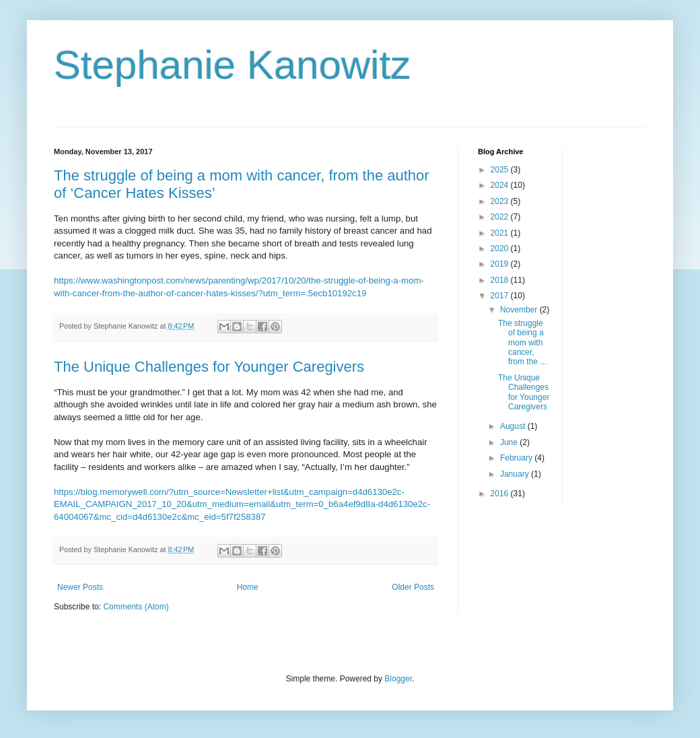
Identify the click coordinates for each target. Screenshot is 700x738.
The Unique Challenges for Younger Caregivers (209, 367)
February (517, 458)
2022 (501, 217)
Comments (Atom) (136, 607)
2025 (501, 170)
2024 (501, 185)
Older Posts (413, 587)
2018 (501, 280)
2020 (501, 248)
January (516, 474)
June (510, 442)
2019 (501, 264)
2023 (501, 201)
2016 (501, 494)
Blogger (398, 679)
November (520, 310)
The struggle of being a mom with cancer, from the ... (522, 343)
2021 (501, 233)
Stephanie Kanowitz (232, 65)
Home (248, 587)
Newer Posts (80, 587)
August (514, 426)
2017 (501, 296)
